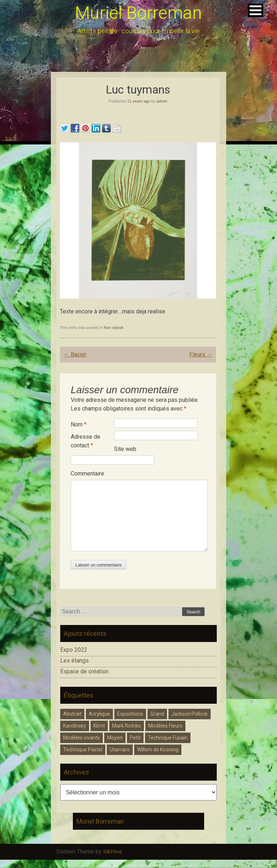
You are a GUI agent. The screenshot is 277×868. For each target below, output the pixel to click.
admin (162, 101)
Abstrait (72, 714)
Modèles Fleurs (165, 726)
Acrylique (99, 714)
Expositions (130, 714)
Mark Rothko (127, 726)
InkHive (113, 852)
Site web (125, 449)
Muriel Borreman (138, 13)
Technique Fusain (168, 738)
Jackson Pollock (190, 714)
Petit (135, 738)
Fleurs (201, 354)
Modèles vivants (82, 738)
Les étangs (74, 661)
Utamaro (120, 750)
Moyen (115, 738)
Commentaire (87, 474)
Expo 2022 (74, 650)
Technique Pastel (83, 750)
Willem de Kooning (158, 750)
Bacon (75, 354)
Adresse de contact (85, 441)
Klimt (99, 726)
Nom (79, 424)
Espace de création (84, 671)
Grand (157, 714)
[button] (256, 10)
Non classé (114, 327)
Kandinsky (75, 726)
